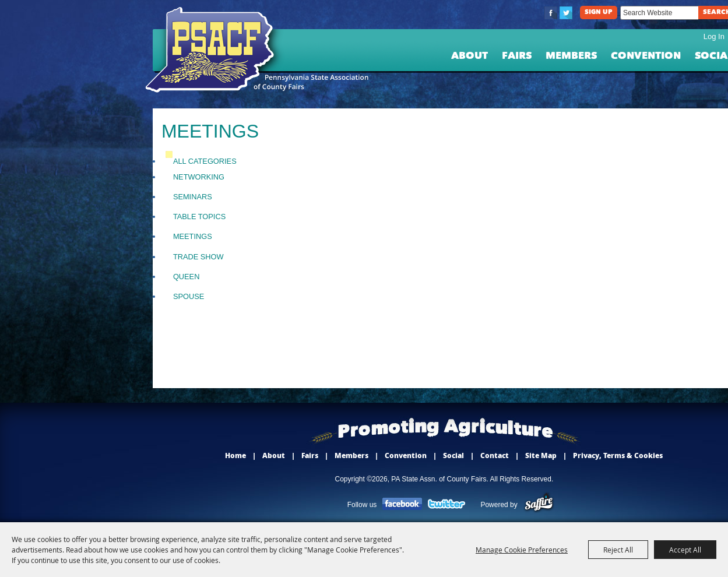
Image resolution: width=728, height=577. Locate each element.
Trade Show (198, 257)
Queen (187, 277)
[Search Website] (659, 13)
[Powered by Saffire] (539, 505)
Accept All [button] (685, 550)
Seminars (193, 197)
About (469, 56)
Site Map (541, 455)
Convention (646, 56)
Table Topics (199, 217)
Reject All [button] (618, 550)
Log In (714, 36)
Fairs (517, 56)
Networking (199, 177)
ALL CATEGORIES (205, 161)
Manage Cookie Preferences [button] (522, 550)
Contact (495, 455)
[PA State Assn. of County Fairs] (214, 50)
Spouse (189, 296)
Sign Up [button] (599, 13)
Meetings (193, 236)
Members (571, 56)
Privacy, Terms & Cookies (618, 455)
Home (235, 455)
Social (453, 455)
